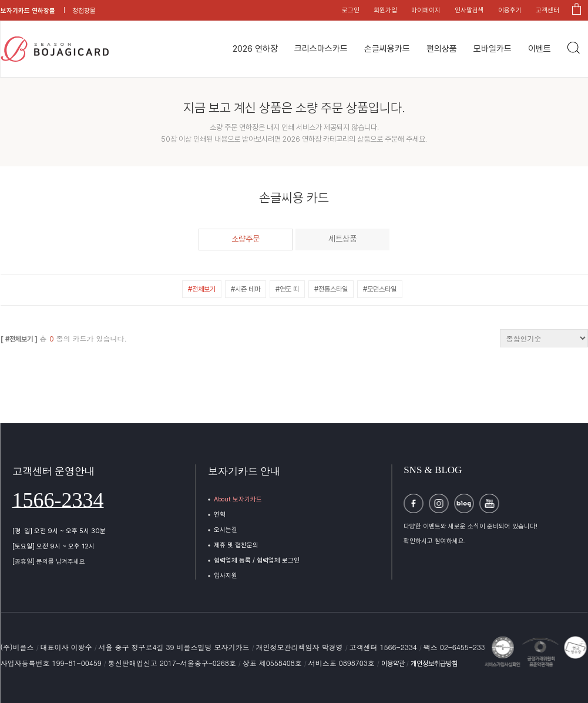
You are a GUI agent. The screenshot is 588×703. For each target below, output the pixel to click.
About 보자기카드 (238, 499)
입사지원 (226, 576)
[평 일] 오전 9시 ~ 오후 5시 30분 (59, 531)
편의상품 (442, 49)
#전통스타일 (331, 289)
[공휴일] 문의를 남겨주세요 (49, 562)
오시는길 (226, 530)
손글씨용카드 (387, 49)
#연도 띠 (287, 289)
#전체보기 (202, 289)
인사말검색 (469, 10)
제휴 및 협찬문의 (236, 545)
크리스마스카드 (321, 49)
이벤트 (540, 49)
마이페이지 (426, 10)
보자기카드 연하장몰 (28, 11)
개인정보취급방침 (434, 664)
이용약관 (394, 664)
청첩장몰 (84, 11)
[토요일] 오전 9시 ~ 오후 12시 (53, 546)
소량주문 (246, 239)
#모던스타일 (380, 289)
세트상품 (342, 239)
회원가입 (385, 10)
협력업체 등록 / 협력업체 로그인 (257, 560)
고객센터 (547, 10)
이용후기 (510, 10)
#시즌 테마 (246, 289)
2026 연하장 (255, 49)
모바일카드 (493, 49)
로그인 (351, 10)
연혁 (220, 515)
